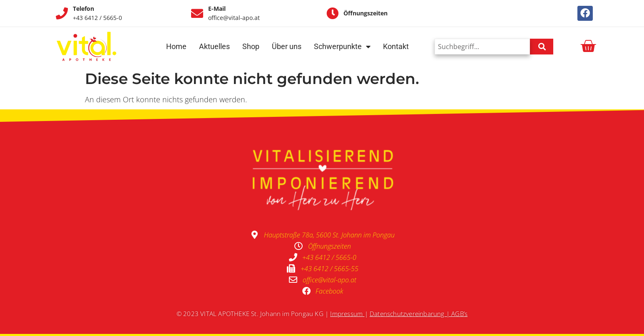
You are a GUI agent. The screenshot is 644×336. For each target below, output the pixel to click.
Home (176, 46)
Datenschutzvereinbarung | (410, 314)
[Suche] (542, 47)
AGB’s (459, 314)
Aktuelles (214, 46)
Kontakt (396, 46)
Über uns (287, 46)
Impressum (346, 314)
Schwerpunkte (342, 47)
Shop (251, 46)
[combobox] (482, 47)
